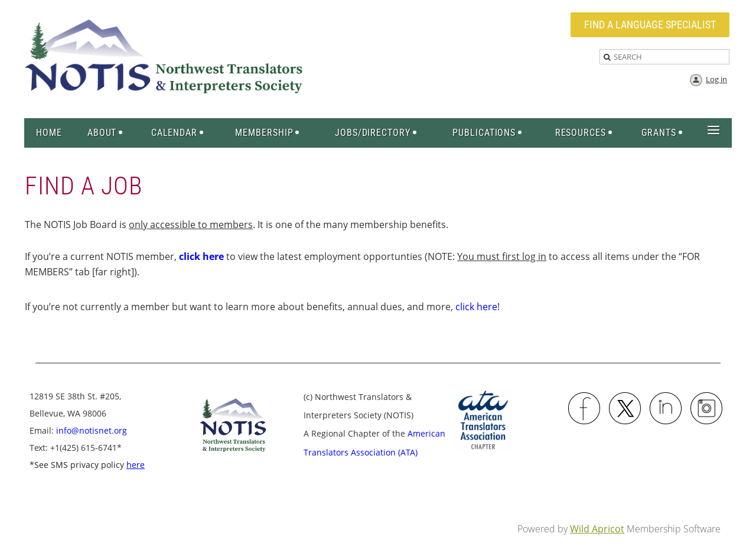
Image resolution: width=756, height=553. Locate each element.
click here (476, 307)
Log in (716, 79)
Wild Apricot (597, 529)
